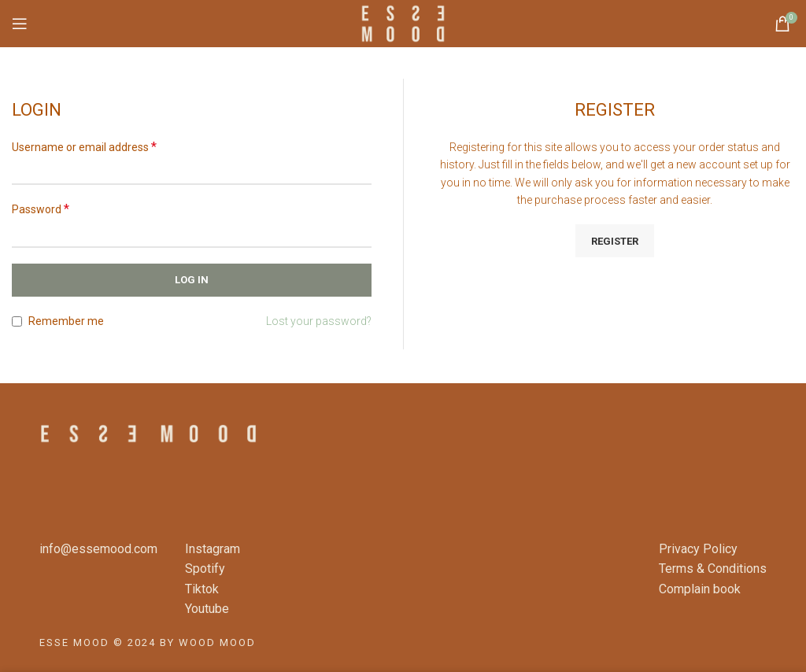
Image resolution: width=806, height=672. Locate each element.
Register (615, 241)
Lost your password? (319, 321)
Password (41, 209)
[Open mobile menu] (20, 24)
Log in (192, 280)
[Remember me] (17, 321)
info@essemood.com (98, 549)
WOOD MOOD (217, 642)
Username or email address (84, 147)
